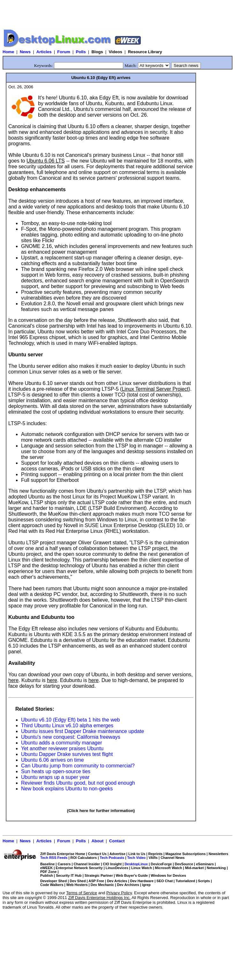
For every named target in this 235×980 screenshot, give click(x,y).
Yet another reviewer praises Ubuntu (62, 748)
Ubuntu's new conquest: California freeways (71, 737)
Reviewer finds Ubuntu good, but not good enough (78, 783)
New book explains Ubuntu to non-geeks (67, 789)
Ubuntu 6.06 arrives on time (53, 760)
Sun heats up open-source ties (56, 771)
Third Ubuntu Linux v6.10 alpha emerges (67, 726)
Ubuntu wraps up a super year (55, 777)
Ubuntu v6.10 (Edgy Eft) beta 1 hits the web (71, 720)
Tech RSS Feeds (54, 858)
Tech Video (136, 858)
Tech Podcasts (112, 858)
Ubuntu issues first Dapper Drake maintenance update (83, 731)
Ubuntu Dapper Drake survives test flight (67, 754)
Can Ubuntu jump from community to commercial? (78, 766)
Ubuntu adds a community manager (61, 743)
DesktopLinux (136, 864)
